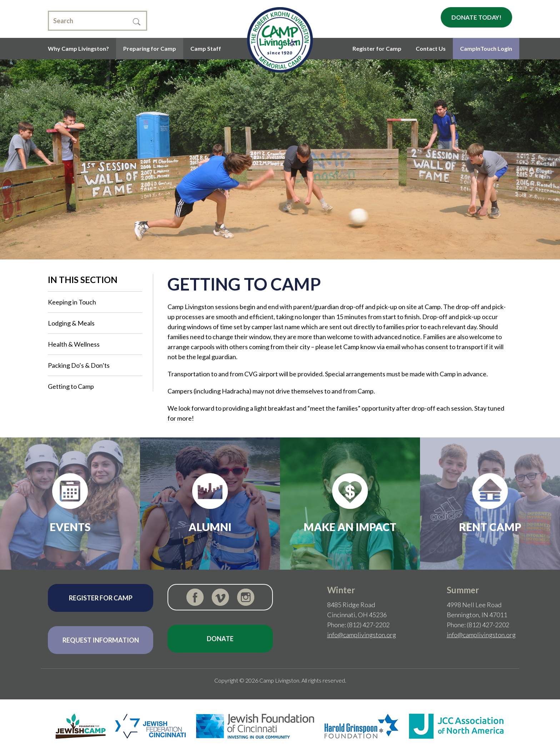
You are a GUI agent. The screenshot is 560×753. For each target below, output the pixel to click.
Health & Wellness (74, 344)
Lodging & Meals (71, 323)
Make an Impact (350, 527)
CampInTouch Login (486, 48)
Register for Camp (377, 48)
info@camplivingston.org (362, 635)
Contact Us (431, 48)
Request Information (101, 640)
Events (70, 527)
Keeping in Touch (72, 302)
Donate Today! (476, 17)
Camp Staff (206, 48)
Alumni (210, 527)
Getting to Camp (71, 386)
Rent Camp (490, 527)
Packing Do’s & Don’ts (79, 365)
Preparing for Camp (150, 48)
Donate (220, 639)
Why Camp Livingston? (78, 48)
